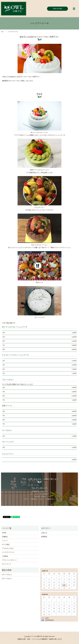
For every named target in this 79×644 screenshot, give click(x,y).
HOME (4, 533)
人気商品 (5, 556)
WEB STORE (57, 9)
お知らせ (44, 533)
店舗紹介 (5, 537)
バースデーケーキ (8, 552)
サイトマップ (6, 564)
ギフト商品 (6, 545)
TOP (2, 32)
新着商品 (44, 537)
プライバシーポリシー (9, 560)
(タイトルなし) (7, 575)
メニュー (5, 541)
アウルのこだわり (8, 548)
